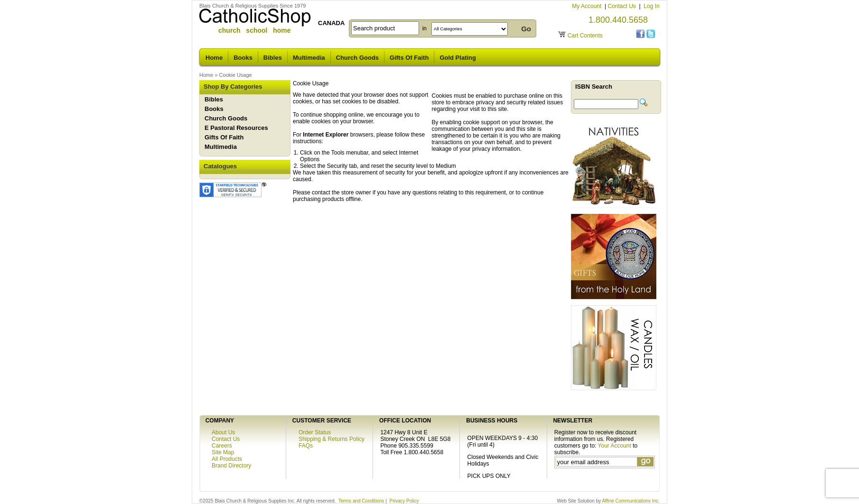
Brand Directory (231, 466)
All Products (227, 459)
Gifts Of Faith (409, 58)
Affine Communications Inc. (631, 501)
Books (243, 58)
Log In (651, 6)
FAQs (306, 446)
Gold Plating (458, 58)
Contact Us (622, 6)
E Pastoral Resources (236, 128)
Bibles (273, 58)
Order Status (315, 432)
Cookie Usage (236, 75)
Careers (222, 446)
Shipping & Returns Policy (331, 439)
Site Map (223, 452)
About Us (223, 432)
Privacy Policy (404, 501)
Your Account (615, 446)
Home (214, 58)
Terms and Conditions (361, 501)
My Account (587, 6)
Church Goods (357, 58)
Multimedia (309, 58)
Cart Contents (585, 36)
